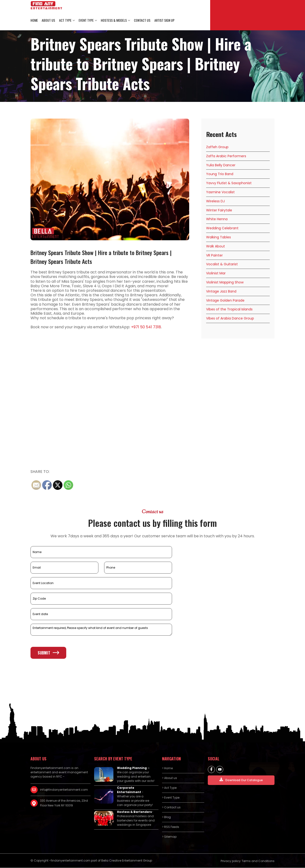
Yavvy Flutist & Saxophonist (229, 183)
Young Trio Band (220, 174)
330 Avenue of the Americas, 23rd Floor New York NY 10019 (64, 803)
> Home (167, 768)
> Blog (166, 817)
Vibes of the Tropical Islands (229, 309)
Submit (48, 653)
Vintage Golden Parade (225, 300)
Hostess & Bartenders (134, 812)
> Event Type (171, 797)
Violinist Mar (216, 273)
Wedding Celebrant (222, 228)
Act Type (65, 20)
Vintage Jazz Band (221, 291)
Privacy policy (231, 861)
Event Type (86, 20)
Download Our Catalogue (241, 780)
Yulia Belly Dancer (221, 165)
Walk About (216, 246)
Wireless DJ (215, 201)
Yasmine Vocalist (220, 192)
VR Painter (214, 255)
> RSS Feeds (171, 827)
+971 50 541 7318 (146, 327)
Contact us (142, 20)
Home (34, 20)
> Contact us (171, 807)
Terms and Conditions (258, 861)
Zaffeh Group (217, 147)
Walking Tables (219, 237)
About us (48, 20)
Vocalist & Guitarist (222, 264)
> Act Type (169, 788)
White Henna (217, 219)
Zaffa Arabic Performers (226, 156)
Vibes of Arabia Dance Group (230, 319)
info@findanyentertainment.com (64, 790)
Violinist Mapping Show (225, 282)
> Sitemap (169, 837)
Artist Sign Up (164, 20)
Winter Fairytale (219, 210)
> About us (170, 778)
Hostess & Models (114, 20)
